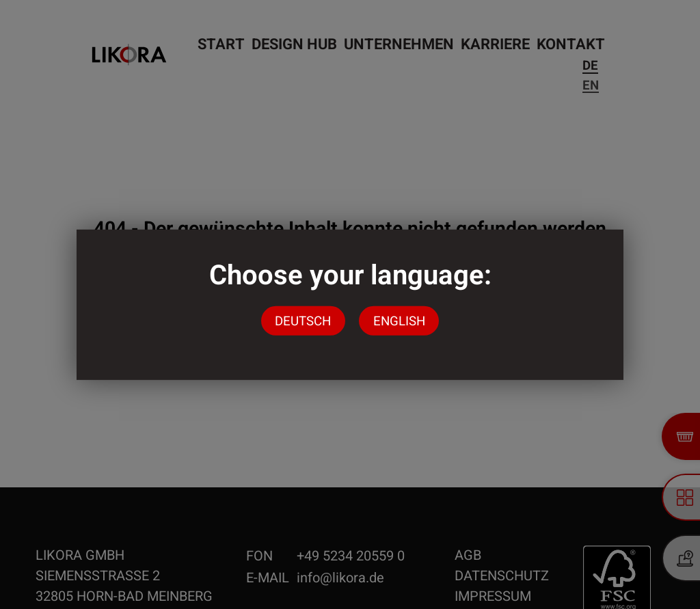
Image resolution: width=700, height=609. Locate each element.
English (399, 321)
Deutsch (303, 321)
